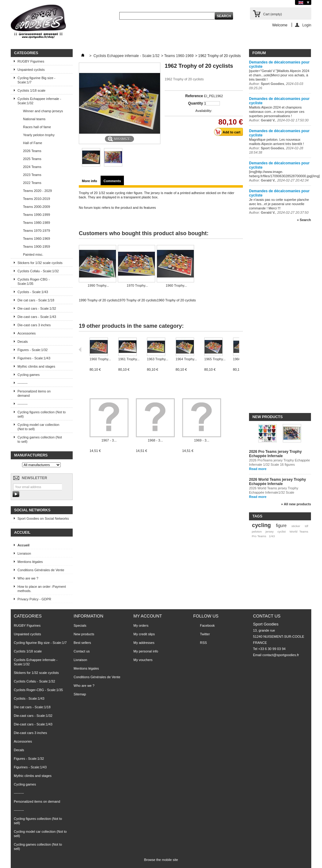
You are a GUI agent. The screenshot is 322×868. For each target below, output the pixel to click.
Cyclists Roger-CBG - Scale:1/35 (34, 281)
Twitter (205, 634)
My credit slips (144, 634)
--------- (23, 383)
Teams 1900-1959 (36, 247)
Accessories (27, 333)
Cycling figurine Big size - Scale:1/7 (36, 80)
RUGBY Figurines (31, 61)
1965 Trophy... (215, 359)
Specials (80, 625)
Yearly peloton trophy (39, 135)
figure (281, 526)
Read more (258, 469)
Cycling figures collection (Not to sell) (42, 414)
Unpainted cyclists (31, 70)
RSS (203, 643)
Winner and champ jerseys (43, 111)
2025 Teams (32, 159)
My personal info (146, 651)
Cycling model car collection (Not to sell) (38, 427)
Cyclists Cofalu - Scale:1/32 (38, 271)
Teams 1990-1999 (36, 215)
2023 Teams (32, 175)
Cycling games (29, 375)
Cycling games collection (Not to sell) (40, 439)
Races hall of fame (37, 127)
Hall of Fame (33, 143)
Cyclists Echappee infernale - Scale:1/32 (39, 101)
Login (307, 25)
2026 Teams (32, 151)
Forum (259, 53)
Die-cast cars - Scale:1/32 (37, 308)
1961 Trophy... (129, 359)
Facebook (207, 625)
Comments (112, 181)
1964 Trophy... (186, 359)
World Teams (299, 532)
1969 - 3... (202, 440)
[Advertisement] (274, 320)
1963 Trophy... (158, 359)
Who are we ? (28, 578)
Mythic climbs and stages (36, 366)
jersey (270, 532)
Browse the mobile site (161, 860)
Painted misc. (33, 254)
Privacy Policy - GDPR (34, 599)
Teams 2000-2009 (36, 207)
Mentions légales (30, 562)
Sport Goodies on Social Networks (43, 518)
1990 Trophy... (98, 285)
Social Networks (32, 510)
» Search (304, 220)
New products (268, 417)
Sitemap (80, 694)
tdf (307, 526)
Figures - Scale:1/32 (33, 350)
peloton (257, 532)
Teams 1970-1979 (36, 231)
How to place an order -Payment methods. (42, 589)
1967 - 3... (109, 440)
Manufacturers (31, 455)
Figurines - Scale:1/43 (34, 358)
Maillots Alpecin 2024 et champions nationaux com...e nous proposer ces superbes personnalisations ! (277, 112)
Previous (80, 350)
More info (90, 181)
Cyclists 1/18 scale (31, 90)
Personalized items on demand (34, 393)
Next (241, 350)
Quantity (195, 103)
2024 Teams (32, 167)
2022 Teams (32, 183)
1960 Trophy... (176, 285)
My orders (141, 625)
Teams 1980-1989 (36, 223)
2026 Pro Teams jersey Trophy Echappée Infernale (275, 454)
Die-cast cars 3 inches (34, 325)
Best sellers (82, 643)
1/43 (272, 536)
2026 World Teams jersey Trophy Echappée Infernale (278, 482)
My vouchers (143, 660)
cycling (261, 525)
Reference (194, 96)
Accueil (22, 533)
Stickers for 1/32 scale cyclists (40, 263)
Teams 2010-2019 (36, 199)
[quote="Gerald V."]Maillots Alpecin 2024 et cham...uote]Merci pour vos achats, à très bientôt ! (279, 75)
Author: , (279, 120)
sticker (296, 526)
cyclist (282, 532)
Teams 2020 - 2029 (37, 191)
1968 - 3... (155, 440)
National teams (34, 119)
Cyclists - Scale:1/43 (33, 292)
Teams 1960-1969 (36, 239)
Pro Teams (259, 536)
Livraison (24, 553)
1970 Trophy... (137, 285)
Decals (23, 342)
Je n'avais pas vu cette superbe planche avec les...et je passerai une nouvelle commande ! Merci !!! (279, 204)
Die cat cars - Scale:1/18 (36, 300)
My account (148, 616)
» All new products (296, 504)
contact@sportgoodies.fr (281, 655)
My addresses (144, 643)
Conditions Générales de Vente (41, 570)
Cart (272, 14)
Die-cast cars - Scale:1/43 (37, 317)
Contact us (82, 651)
